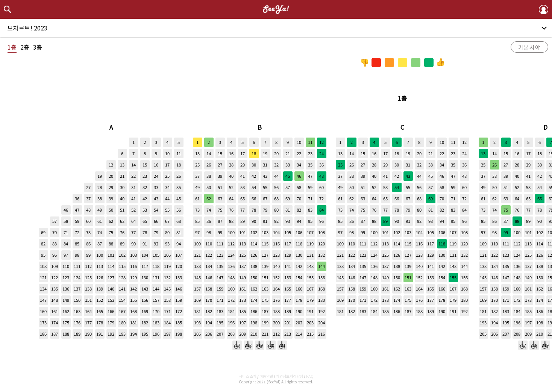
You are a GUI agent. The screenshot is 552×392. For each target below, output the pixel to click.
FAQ (310, 376)
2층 (25, 47)
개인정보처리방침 (290, 376)
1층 (12, 47)
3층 (38, 47)
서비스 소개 (248, 376)
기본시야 (529, 47)
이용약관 (266, 376)
